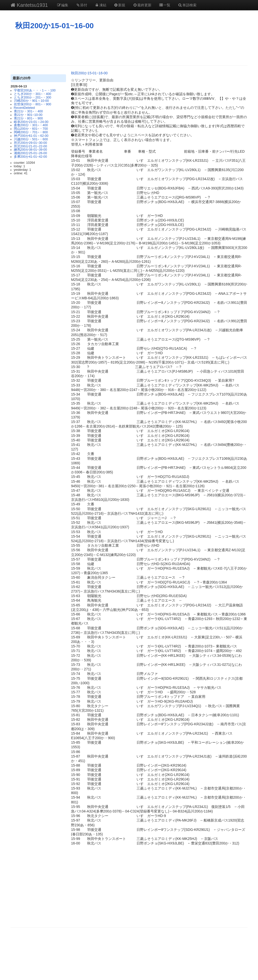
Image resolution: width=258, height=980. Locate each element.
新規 (120, 5)
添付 (82, 5)
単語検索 (187, 5)
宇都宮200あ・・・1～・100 (35, 90)
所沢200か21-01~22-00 (30, 146)
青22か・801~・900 (28, 118)
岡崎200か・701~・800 (31, 132)
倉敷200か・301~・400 (31, 125)
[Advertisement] (129, 48)
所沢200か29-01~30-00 (30, 143)
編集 (62, 5)
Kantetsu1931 (29, 5)
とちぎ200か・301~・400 (33, 94)
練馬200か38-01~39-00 (30, 150)
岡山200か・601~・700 (31, 129)
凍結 (101, 5)
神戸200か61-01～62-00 (31, 136)
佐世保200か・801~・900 (33, 104)
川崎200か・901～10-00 (31, 101)
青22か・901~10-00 (28, 115)
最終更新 (142, 5)
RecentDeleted (24, 108)
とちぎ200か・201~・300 (33, 97)
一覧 (165, 5)
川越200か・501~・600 (31, 139)
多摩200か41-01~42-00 (30, 157)
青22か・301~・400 (28, 111)
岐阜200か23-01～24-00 (31, 122)
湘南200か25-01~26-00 (30, 153)
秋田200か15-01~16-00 (54, 26)
